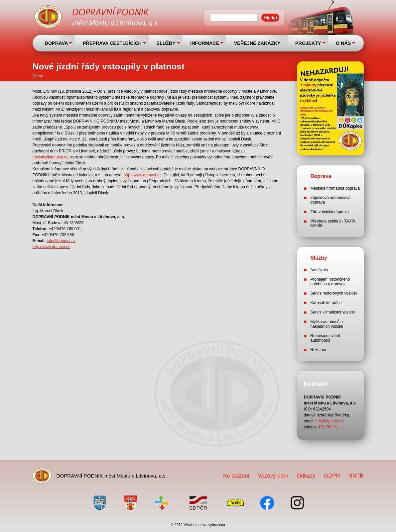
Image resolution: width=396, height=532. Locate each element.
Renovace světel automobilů (325, 338)
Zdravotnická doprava (330, 212)
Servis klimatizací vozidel (333, 312)
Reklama (318, 350)
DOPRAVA (57, 43)
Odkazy (306, 476)
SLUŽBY (166, 43)
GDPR (332, 476)
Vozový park (273, 476)
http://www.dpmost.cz (142, 175)
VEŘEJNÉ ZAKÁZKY (257, 43)
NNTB (356, 476)
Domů (38, 76)
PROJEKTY (308, 43)
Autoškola (319, 270)
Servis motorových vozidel (334, 293)
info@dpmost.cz (61, 241)
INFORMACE (205, 43)
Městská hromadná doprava (335, 188)
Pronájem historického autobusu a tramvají (330, 282)
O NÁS (343, 43)
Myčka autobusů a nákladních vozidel (327, 324)
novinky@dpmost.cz (51, 157)
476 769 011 (329, 427)
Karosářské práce (326, 303)
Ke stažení (236, 476)
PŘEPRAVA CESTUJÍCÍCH (112, 43)
